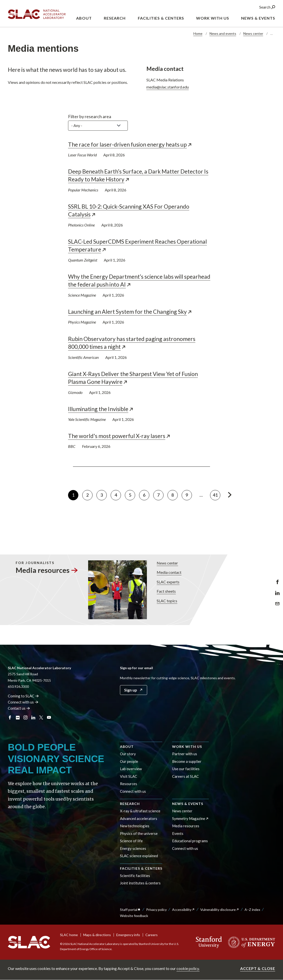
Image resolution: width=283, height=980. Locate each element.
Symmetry (190, 818)
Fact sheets (166, 591)
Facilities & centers (141, 868)
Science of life (131, 841)
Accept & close (258, 968)
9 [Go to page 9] (189, 494)
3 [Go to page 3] (104, 494)
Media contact (169, 572)
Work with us (187, 747)
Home (198, 33)
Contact (19, 708)
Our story (128, 754)
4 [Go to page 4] (118, 494)
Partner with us (185, 754)
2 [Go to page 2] (89, 494)
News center (253, 33)
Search (267, 7)
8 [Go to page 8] (175, 494)
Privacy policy (156, 910)
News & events (188, 804)
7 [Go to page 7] (160, 494)
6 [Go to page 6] (146, 494)
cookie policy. (188, 968)
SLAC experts (168, 582)
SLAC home (69, 935)
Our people (129, 761)
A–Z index (252, 910)
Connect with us (133, 791)
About (127, 747)
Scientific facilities (135, 876)
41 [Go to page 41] (217, 494)
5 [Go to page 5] (132, 494)
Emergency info (128, 935)
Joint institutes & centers (140, 883)
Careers (152, 935)
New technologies (135, 826)
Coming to (23, 696)
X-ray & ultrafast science (140, 811)
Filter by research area (90, 116)
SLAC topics (167, 601)
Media (47, 570)
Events (178, 833)
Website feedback (134, 916)
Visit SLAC (129, 776)
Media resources (186, 826)
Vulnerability (220, 910)
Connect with (23, 702)
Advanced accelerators (139, 818)
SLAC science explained (139, 856)
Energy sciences (133, 848)
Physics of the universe (139, 833)
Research (130, 804)
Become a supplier (187, 761)
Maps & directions (97, 935)
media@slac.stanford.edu (168, 87)
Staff (130, 910)
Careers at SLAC (185, 776)
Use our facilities (186, 769)
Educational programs (190, 841)
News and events (223, 33)
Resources (129, 784)
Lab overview (131, 769)
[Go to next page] (229, 495)
